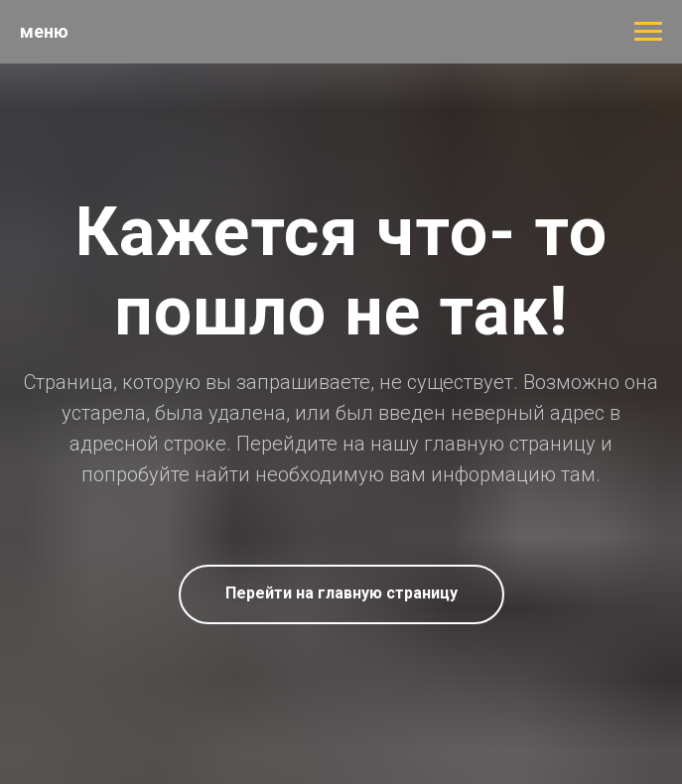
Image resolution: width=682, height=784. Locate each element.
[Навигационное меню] (648, 32)
